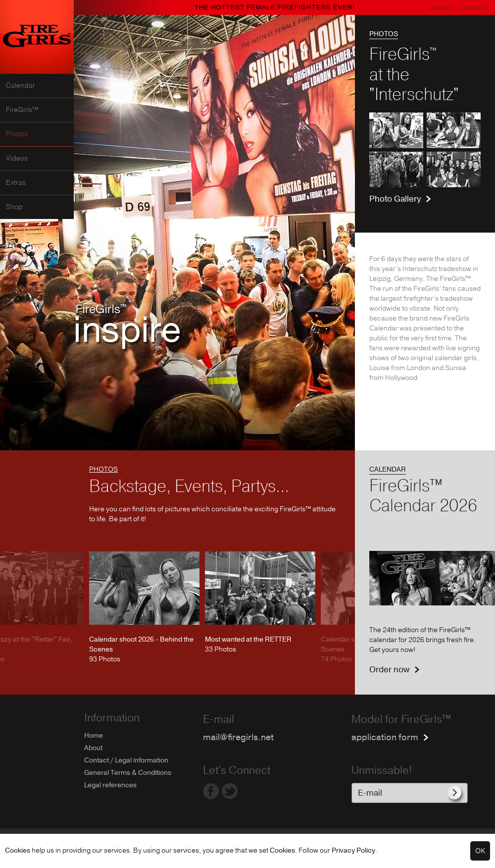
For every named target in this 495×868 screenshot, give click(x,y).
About (93, 748)
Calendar (21, 86)
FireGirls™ (22, 110)
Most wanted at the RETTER (248, 639)
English (473, 8)
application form (385, 737)
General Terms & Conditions (128, 773)
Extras (16, 183)
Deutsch (442, 8)
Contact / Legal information (126, 760)
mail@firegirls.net (238, 737)
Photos (17, 134)
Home (94, 735)
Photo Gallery (395, 199)
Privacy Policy (353, 850)
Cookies (18, 850)
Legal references (110, 785)
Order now (389, 670)
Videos (17, 159)
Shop (14, 207)
